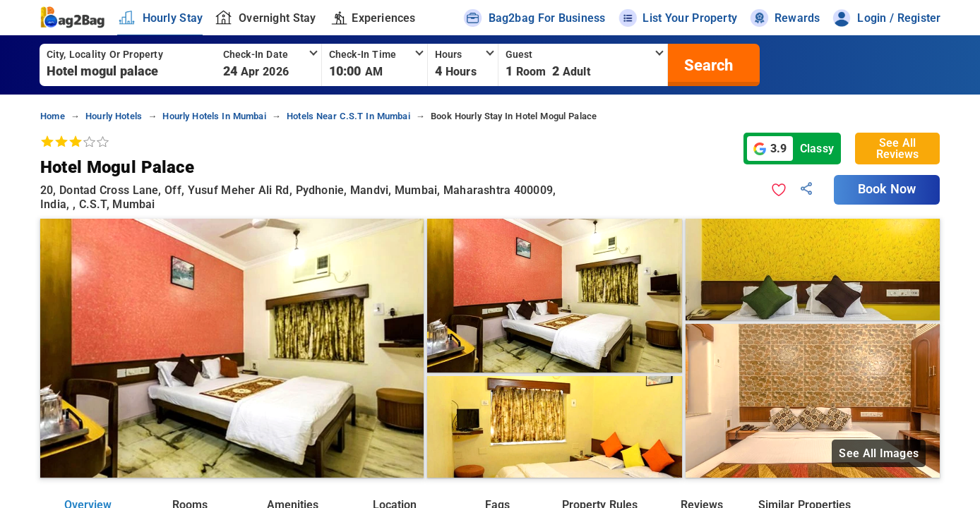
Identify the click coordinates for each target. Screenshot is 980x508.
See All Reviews (897, 149)
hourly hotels (114, 116)
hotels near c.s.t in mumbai (348, 116)
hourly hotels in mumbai (214, 116)
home (53, 116)
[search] (707, 65)
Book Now (887, 189)
